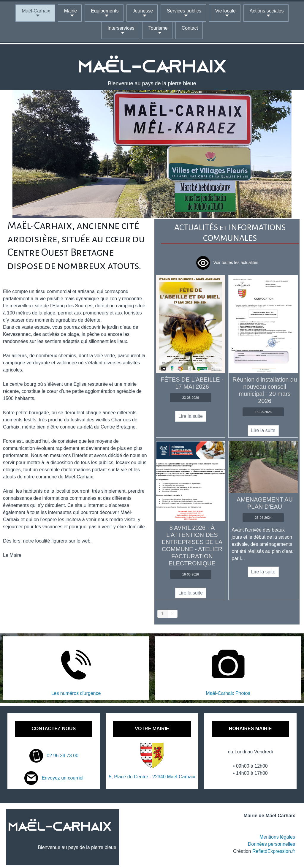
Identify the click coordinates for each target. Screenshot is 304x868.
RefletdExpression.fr (274, 851)
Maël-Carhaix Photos (228, 693)
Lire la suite (191, 416)
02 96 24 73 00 (54, 756)
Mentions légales (277, 837)
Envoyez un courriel (54, 778)
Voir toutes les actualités (227, 263)
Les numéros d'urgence (76, 693)
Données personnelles (271, 844)
